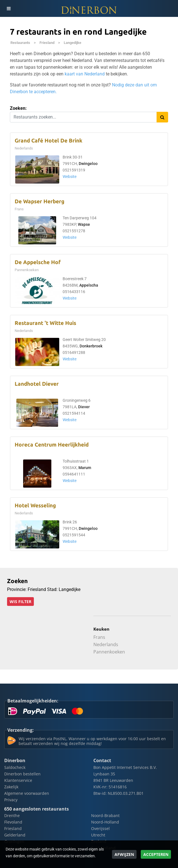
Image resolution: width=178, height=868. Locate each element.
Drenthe (12, 815)
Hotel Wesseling (35, 506)
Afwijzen (124, 854)
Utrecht (98, 835)
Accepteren (156, 854)
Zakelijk (11, 787)
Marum (85, 468)
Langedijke (72, 43)
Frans (99, 637)
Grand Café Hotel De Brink (49, 141)
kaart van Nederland (85, 74)
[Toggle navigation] (8, 8)
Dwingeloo (88, 164)
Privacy (11, 800)
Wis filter (20, 602)
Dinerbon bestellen (22, 774)
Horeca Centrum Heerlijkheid (52, 445)
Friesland (47, 43)
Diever (84, 407)
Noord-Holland (105, 822)
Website (70, 177)
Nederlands (106, 644)
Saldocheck (15, 767)
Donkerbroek (91, 346)
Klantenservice (18, 780)
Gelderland (15, 835)
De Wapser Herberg (39, 201)
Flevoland (13, 822)
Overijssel (100, 828)
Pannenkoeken (109, 652)
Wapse (84, 225)
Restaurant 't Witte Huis (45, 323)
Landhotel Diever (37, 384)
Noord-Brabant (105, 815)
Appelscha (89, 285)
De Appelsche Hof (38, 262)
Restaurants (20, 43)
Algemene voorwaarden (27, 793)
